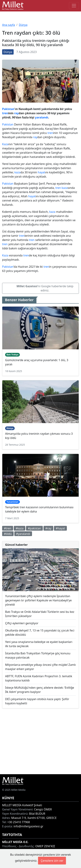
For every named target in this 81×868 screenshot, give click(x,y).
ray (16, 113)
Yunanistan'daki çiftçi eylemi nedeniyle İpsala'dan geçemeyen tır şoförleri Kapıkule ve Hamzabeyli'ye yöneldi (38, 600)
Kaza (5, 144)
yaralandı (42, 117)
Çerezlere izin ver (52, 861)
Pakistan (8, 109)
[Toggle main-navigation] (74, 6)
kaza (18, 172)
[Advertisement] (40, 741)
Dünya (23, 25)
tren (5, 113)
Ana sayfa (9, 25)
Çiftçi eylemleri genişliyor (22, 623)
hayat (42, 172)
